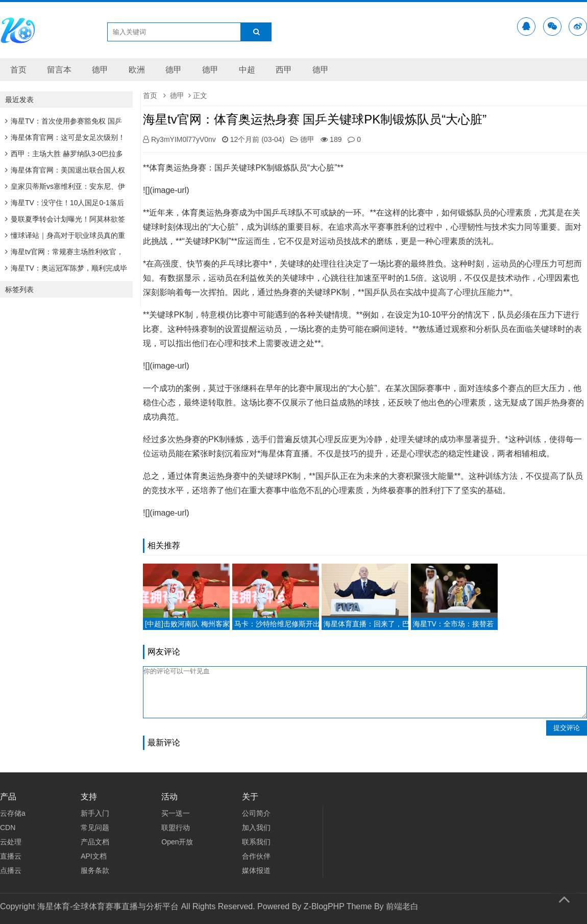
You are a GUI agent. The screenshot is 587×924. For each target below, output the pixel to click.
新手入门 (95, 813)
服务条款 (95, 870)
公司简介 (256, 813)
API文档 (94, 856)
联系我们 (256, 842)
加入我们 (256, 828)
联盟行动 (176, 828)
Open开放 (177, 842)
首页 (18, 70)
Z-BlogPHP (324, 906)
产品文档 (95, 842)
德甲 (100, 70)
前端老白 (402, 906)
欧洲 (137, 70)
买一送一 (176, 813)
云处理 (11, 842)
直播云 (11, 856)
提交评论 (567, 728)
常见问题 (95, 828)
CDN (8, 828)
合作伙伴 (256, 856)
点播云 (11, 870)
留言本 (59, 70)
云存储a (13, 813)
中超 (247, 70)
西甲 (284, 70)
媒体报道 (256, 870)
